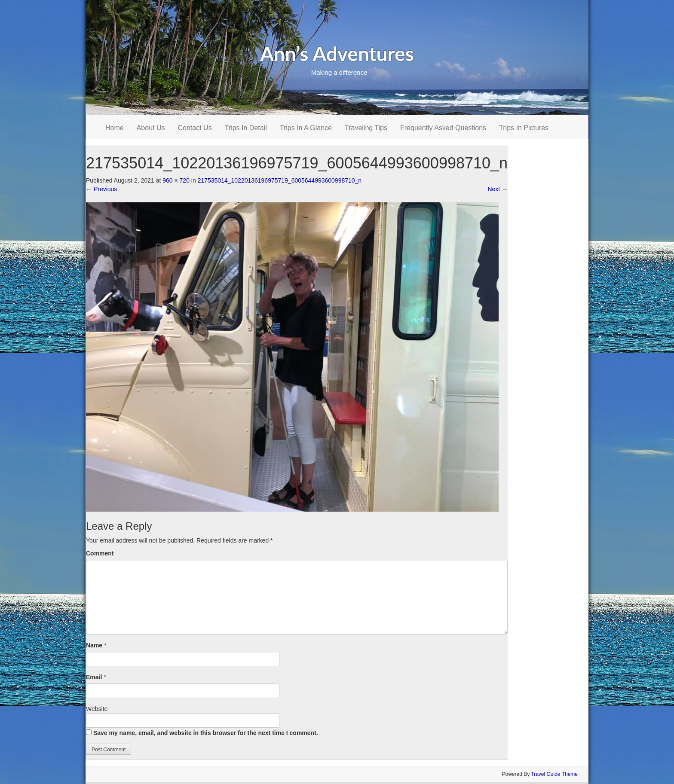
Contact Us (195, 128)
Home (115, 128)
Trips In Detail (246, 128)
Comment (100, 553)
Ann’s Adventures (337, 53)
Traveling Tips (366, 128)
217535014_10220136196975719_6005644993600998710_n (280, 180)
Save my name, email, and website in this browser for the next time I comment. (206, 733)
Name (94, 645)
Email (94, 677)
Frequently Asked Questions (443, 128)
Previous (101, 189)
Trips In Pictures (524, 128)
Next (498, 189)
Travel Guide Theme (554, 774)
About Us (151, 128)
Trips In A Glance (306, 128)
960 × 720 (176, 180)
